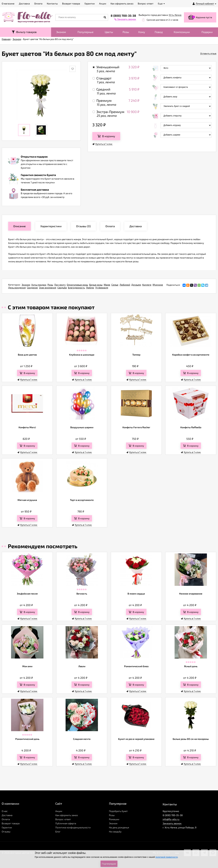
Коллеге (147, 285)
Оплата (6, 819)
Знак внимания (48, 288)
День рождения (17, 288)
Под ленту (60, 285)
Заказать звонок (172, 823)
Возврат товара (11, 823)
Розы (126, 32)
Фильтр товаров (24, 32)
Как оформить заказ (67, 815)
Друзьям (136, 285)
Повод (159, 32)
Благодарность (76, 288)
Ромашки (114, 819)
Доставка (7, 815)
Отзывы (6, 831)
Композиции (182, 32)
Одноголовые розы (77, 285)
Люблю (90, 288)
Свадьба (62, 288)
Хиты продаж (39, 285)
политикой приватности (167, 857)
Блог (58, 831)
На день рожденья (119, 827)
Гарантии (7, 827)
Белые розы (96, 285)
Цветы (109, 32)
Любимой (125, 285)
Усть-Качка (175, 15)
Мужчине (158, 285)
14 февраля (102, 288)
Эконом (61, 32)
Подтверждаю (109, 864)
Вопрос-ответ (63, 819)
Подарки (207, 32)
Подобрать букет (118, 811)
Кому (142, 32)
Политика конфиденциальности (73, 827)
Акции (59, 811)
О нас (5, 811)
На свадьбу (115, 831)
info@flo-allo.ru (171, 819)
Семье (115, 285)
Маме (107, 285)
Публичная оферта (66, 823)
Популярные (85, 32)
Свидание (32, 288)
